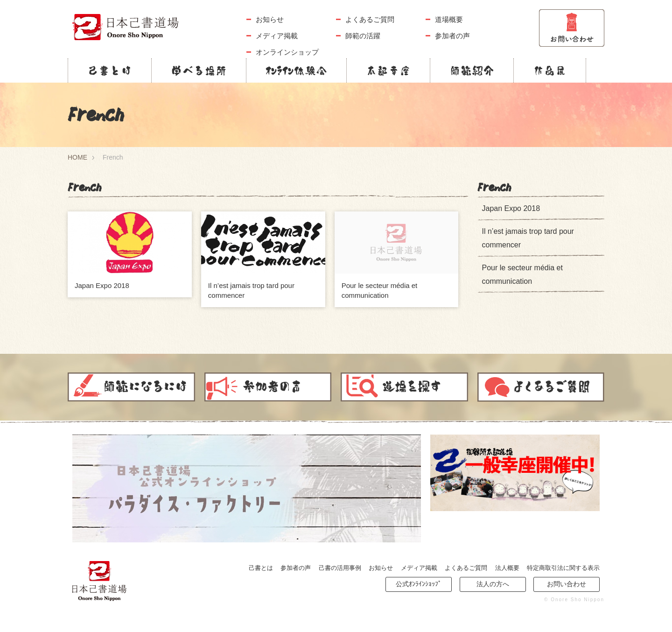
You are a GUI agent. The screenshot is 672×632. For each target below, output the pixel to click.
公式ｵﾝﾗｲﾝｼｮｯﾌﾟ (419, 584)
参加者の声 (452, 36)
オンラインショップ (287, 52)
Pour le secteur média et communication (522, 274)
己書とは (110, 70)
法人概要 (507, 568)
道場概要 (449, 19)
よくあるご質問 (370, 19)
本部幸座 (388, 70)
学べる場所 (199, 70)
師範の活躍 (363, 36)
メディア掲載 (277, 36)
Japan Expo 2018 (102, 285)
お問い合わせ (567, 584)
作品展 (550, 70)
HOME (77, 157)
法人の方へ (493, 584)
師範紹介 (472, 70)
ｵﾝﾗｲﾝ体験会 (296, 70)
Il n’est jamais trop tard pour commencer (528, 238)
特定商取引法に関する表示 (563, 568)
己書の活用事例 (340, 568)
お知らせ (270, 19)
